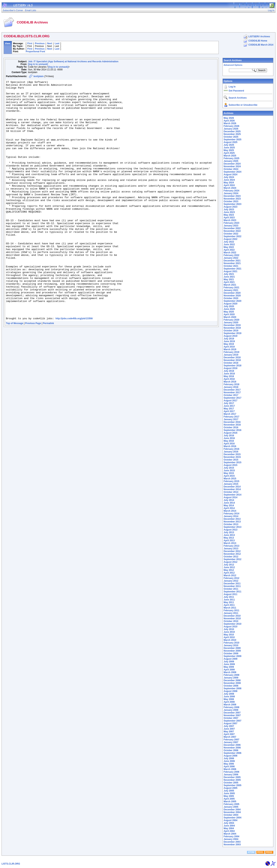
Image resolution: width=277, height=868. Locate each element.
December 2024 (232, 164)
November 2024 (232, 166)
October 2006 (231, 750)
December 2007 (232, 713)
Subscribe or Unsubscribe (243, 105)
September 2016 (233, 430)
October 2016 (231, 427)
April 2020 (229, 314)
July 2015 (229, 468)
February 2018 (232, 384)
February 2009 (232, 675)
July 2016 (229, 436)
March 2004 (230, 834)
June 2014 (229, 503)
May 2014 (229, 506)
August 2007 (231, 723)
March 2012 (230, 575)
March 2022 (230, 253)
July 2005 (229, 791)
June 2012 (229, 567)
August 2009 (231, 659)
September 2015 (233, 462)
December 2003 (232, 842)
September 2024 (233, 172)
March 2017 (230, 414)
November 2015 (232, 457)
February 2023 (232, 223)
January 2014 (231, 516)
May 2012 (229, 570)
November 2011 (232, 586)
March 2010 (230, 640)
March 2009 (230, 672)
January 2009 (231, 678)
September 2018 (233, 366)
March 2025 (230, 156)
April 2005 (229, 799)
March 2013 (230, 543)
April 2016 (229, 444)
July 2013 (229, 532)
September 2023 (233, 204)
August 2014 (231, 497)
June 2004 (229, 826)
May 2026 (229, 118)
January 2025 (231, 161)
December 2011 (232, 584)
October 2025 (231, 137)
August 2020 (231, 304)
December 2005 (232, 777)
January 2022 (231, 258)
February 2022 (232, 255)
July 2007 (229, 726)
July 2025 (229, 145)
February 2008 (232, 707)
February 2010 (232, 643)
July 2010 (229, 629)
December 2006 (232, 745)
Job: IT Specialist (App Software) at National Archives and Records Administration (73, 62)
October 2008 (231, 686)
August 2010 (231, 627)
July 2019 (229, 339)
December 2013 (232, 519)
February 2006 (232, 772)
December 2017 (232, 390)
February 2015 (232, 481)
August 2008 (231, 691)
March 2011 (230, 608)
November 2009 (232, 651)
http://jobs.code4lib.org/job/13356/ (74, 366)
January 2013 (231, 549)
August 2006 (231, 756)
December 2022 (232, 228)
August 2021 (231, 271)
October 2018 (231, 363)
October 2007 (231, 718)
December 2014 (232, 487)
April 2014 (229, 508)
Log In (232, 87)
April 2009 (229, 670)
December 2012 (232, 551)
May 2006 (229, 764)
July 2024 (229, 177)
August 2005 (231, 788)
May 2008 (229, 699)
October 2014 (231, 492)
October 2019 (231, 331)
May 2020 (229, 312)
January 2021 (231, 290)
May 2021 (229, 279)
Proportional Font (35, 52)
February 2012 (232, 578)
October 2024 (231, 169)
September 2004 (233, 818)
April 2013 (229, 540)
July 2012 (229, 565)
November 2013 (232, 522)
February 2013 (232, 546)
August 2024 (231, 175)
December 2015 (232, 454)
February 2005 (232, 804)
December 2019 (232, 325)
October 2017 (231, 395)
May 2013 (229, 538)
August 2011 (231, 594)
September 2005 (233, 785)
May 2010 (229, 635)
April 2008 (229, 702)
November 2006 (232, 748)
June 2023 (229, 212)
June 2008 (229, 697)
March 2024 (230, 188)
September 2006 (233, 753)
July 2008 (229, 694)
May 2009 (229, 667)
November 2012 (232, 554)
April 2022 (229, 250)
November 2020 (232, 296)
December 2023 (232, 196)
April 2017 (229, 411)
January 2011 (231, 613)
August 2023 (231, 207)
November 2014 (232, 489)
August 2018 (231, 368)
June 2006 (229, 761)
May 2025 (229, 150)
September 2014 (233, 495)
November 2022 (232, 231)
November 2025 (232, 134)
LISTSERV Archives (259, 37)
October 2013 (231, 524)
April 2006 (229, 767)
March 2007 (230, 737)
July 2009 (229, 662)
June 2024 (229, 180)
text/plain (39, 76)
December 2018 (232, 358)
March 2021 (230, 285)
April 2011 (229, 605)
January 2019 (231, 355)
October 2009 (231, 653)
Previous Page (33, 371)
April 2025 (229, 153)
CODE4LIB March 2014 (261, 45)
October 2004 (231, 815)
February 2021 (232, 288)
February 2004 (232, 836)
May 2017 (229, 409)
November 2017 (232, 392)
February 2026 (232, 126)
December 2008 (232, 680)
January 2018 (231, 387)
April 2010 (229, 637)
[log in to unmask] (38, 64)
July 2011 (229, 597)
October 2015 (231, 460)
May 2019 (229, 344)
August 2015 (231, 465)
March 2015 (230, 479)
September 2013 (233, 527)
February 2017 (232, 417)
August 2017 (231, 401)
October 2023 (231, 201)
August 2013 (231, 530)
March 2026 (230, 123)
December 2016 (232, 422)
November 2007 (232, 715)
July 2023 (229, 210)
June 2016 (229, 438)
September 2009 (233, 656)
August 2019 (231, 336)
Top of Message (15, 371)
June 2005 (229, 793)
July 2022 (229, 242)
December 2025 (232, 131)
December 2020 (232, 293)
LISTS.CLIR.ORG (11, 864)
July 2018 (229, 371)
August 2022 (231, 239)
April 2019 (229, 347)
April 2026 (229, 121)
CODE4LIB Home (258, 41)
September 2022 (233, 236)
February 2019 (232, 352)
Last (57, 43)
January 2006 (231, 775)
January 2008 (231, 710)
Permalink (48, 371)
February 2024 (232, 191)
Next (50, 43)
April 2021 (229, 282)
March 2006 (230, 769)
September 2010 (233, 624)
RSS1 (260, 852)
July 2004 (229, 823)
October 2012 (231, 557)
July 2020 (229, 306)
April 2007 (229, 734)
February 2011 (232, 610)
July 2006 (229, 758)
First (30, 43)
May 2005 (229, 796)
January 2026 (231, 129)
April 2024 (229, 185)
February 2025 (232, 158)
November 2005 (232, 780)
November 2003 (232, 845)
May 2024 (229, 183)
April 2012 (229, 573)
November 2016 (232, 425)
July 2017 (229, 403)
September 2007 (233, 721)
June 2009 (229, 664)
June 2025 (229, 148)
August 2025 (231, 142)
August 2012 (231, 562)
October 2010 (231, 621)
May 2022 (229, 247)
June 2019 (229, 341)
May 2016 (229, 441)
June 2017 (229, 406)
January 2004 (231, 839)
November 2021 (232, 263)
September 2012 (233, 559)
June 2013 (229, 535)
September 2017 (233, 398)
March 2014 (230, 511)
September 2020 (233, 301)
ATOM (251, 852)
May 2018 (229, 376)
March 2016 (230, 446)
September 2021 (233, 269)
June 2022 (229, 244)
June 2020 (229, 309)
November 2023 (232, 199)
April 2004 (229, 831)
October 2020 (231, 298)
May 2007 (229, 732)
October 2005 (231, 783)
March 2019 (230, 349)
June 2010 (229, 632)
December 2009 (232, 648)
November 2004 (232, 812)
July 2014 (229, 500)
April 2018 (229, 379)
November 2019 (232, 328)
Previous (40, 43)
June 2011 (229, 600)
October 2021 (231, 266)
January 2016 (231, 452)
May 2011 (229, 602)
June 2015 (229, 471)
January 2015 (231, 484)
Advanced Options (233, 65)
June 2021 (229, 277)
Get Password (236, 91)
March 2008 (230, 705)
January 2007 (231, 742)
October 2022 (231, 234)
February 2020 (232, 320)
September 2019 (233, 333)
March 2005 (230, 801)
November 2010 (232, 619)
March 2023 (230, 220)
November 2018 (232, 360)
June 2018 (229, 374)
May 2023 (229, 215)
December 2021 (232, 261)
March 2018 (230, 382)
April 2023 (229, 218)
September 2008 (233, 688)
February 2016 (232, 449)
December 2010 (232, 616)
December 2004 (232, 810)
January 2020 (231, 323)
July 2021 (229, 274)
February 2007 (232, 740)
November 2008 (232, 683)
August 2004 (231, 820)
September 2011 (233, 592)
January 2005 (231, 807)
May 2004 (229, 828)
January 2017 (231, 419)
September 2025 (233, 140)
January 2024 (231, 193)
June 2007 (229, 729)
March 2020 (230, 317)
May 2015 (229, 473)
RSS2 (269, 852)
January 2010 (231, 645)
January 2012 (231, 581)
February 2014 (232, 514)
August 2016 (231, 433)
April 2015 (229, 476)
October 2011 (231, 589)
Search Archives (233, 60)
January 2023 (231, 226)
